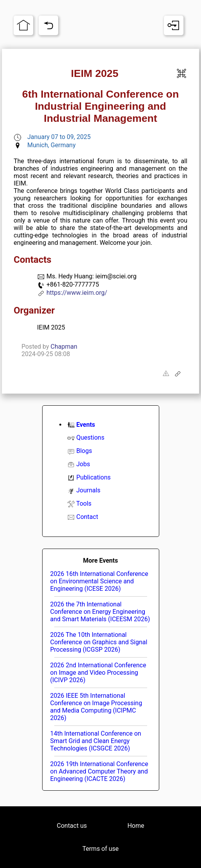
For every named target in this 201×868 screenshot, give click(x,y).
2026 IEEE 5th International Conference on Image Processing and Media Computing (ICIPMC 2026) (96, 707)
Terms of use (100, 849)
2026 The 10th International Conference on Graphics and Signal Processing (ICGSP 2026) (99, 642)
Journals (88, 490)
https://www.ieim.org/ (77, 293)
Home (136, 826)
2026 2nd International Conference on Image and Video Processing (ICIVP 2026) (98, 673)
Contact (87, 517)
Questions (90, 438)
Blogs (84, 451)
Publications (93, 477)
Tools (84, 504)
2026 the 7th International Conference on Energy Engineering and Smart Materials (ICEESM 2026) (100, 612)
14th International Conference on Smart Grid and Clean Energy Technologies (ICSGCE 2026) (96, 741)
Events (85, 425)
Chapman (64, 347)
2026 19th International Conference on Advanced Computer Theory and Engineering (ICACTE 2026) (99, 771)
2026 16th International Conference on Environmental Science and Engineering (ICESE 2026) (99, 581)
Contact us (72, 826)
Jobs (83, 464)
